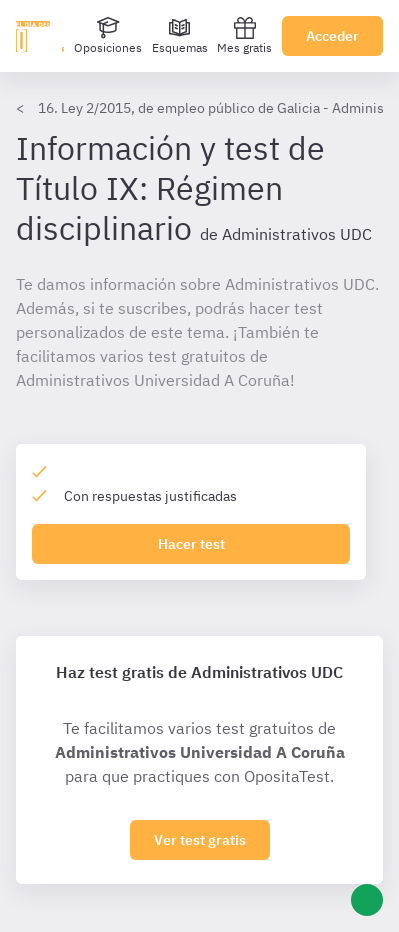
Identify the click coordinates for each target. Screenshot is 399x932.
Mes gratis (244, 35)
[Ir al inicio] (40, 36)
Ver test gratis (200, 840)
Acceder (332, 36)
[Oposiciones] (108, 36)
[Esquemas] (180, 36)
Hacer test (191, 544)
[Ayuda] (367, 900)
